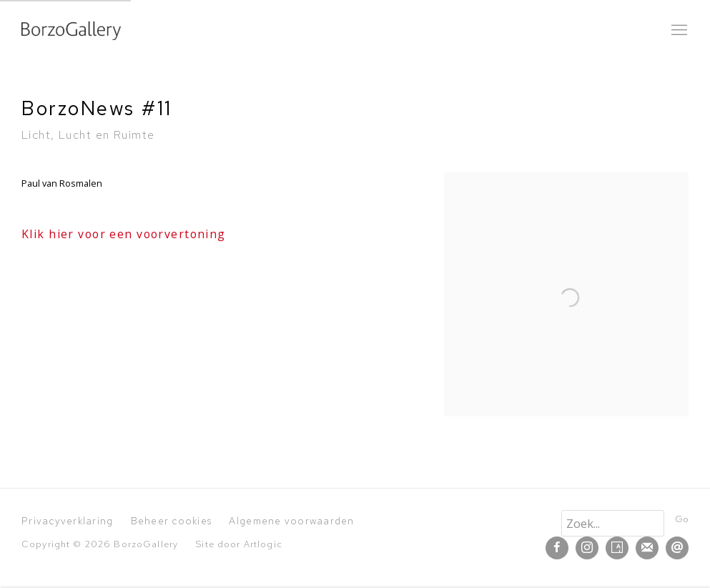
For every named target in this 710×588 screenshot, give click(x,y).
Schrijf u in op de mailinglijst (647, 548)
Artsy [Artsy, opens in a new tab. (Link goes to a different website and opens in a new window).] (617, 548)
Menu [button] (678, 31)
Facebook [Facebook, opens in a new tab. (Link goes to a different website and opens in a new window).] (557, 548)
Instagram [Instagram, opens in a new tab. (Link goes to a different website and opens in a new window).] (587, 548)
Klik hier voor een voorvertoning (124, 234)
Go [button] (682, 519)
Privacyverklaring (67, 521)
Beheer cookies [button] (172, 521)
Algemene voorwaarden (291, 521)
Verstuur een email (677, 548)
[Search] (613, 523)
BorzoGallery (72, 31)
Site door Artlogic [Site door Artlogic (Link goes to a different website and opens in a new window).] (239, 544)
